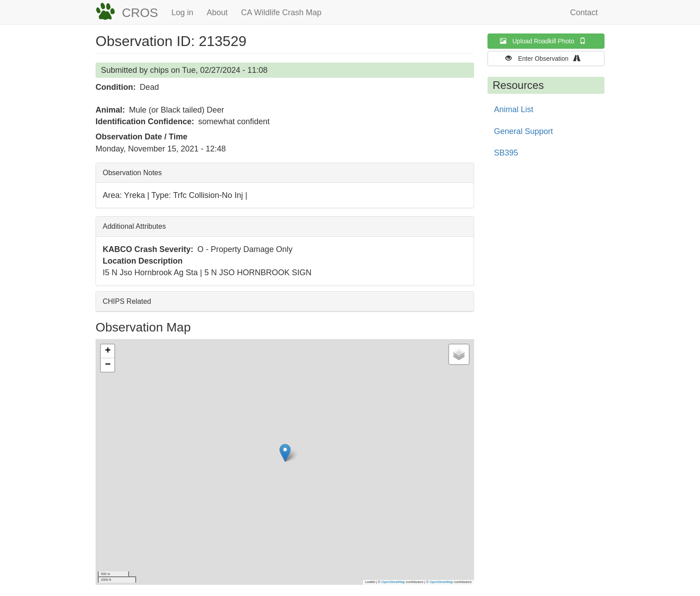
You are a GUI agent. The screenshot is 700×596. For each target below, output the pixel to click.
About (217, 13)
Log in (182, 13)
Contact (584, 13)
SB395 (506, 153)
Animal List (514, 109)
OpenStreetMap (393, 582)
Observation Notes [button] (132, 173)
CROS (140, 13)
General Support (524, 131)
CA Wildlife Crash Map (281, 13)
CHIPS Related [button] (127, 301)
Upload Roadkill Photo (546, 41)
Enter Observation (546, 58)
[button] (285, 453)
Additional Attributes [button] (134, 226)
